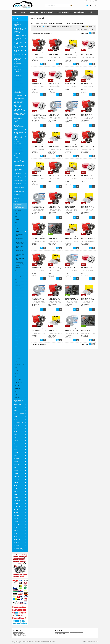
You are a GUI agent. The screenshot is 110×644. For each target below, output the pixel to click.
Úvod (32, 23)
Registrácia (94, 1)
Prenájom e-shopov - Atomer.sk (91, 641)
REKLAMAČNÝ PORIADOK (79, 12)
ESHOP (15, 12)
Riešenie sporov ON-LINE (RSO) (21, 636)
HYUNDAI (68, 23)
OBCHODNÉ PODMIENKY (63, 12)
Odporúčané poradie (65, 26)
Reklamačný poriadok (18, 634)
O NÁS (91, 12)
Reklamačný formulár (60, 633)
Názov (41, 26)
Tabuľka (91, 26)
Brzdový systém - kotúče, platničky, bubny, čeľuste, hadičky (49, 23)
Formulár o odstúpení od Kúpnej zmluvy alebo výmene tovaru (69, 632)
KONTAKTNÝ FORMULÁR (47, 12)
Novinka (92, 30)
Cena (46, 26)
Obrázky (84, 26)
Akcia (82, 30)
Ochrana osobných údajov (19, 633)
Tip (78, 30)
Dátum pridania (54, 26)
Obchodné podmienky (18, 632)
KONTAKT (23, 12)
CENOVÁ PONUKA (33, 12)
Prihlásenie (87, 1)
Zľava (87, 30)
